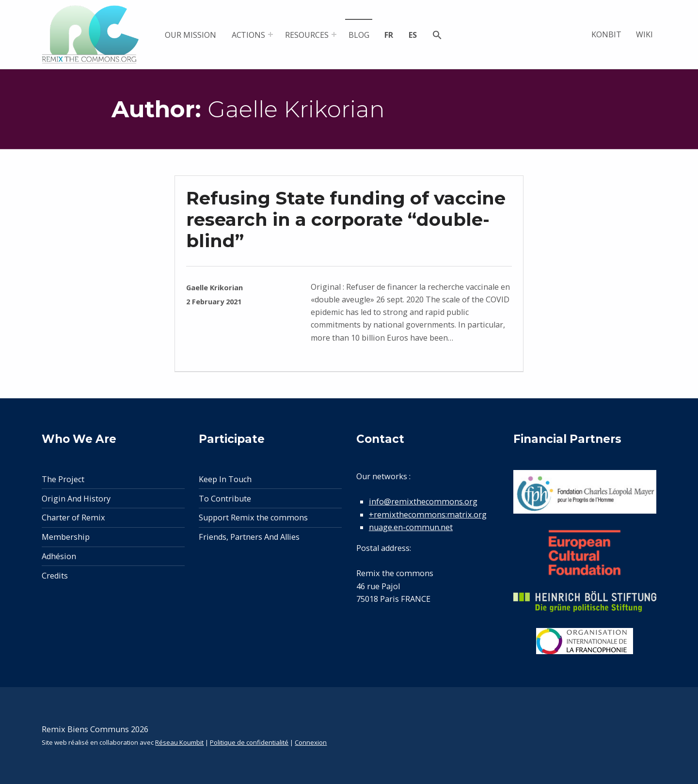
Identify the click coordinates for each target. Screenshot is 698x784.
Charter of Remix (73, 517)
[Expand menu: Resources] (334, 34)
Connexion (311, 742)
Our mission (190, 35)
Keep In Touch (225, 479)
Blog (359, 35)
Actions (249, 35)
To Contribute (225, 499)
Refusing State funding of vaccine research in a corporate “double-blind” (346, 219)
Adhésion (59, 556)
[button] (437, 36)
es (413, 35)
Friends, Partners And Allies (249, 537)
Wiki (644, 34)
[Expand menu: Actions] (270, 34)
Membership (66, 537)
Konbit (606, 34)
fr (389, 35)
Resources (307, 35)
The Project (63, 479)
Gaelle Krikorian (214, 287)
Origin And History (76, 499)
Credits (55, 576)
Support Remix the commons (253, 517)
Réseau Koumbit (179, 742)
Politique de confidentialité (249, 742)
